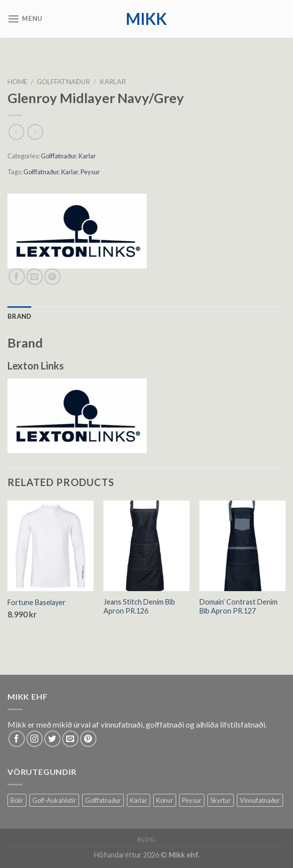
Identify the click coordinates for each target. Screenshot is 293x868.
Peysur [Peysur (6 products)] (192, 800)
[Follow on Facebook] (17, 739)
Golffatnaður (63, 82)
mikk (146, 19)
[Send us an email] (70, 739)
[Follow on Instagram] (35, 739)
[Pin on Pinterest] (52, 277)
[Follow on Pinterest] (88, 739)
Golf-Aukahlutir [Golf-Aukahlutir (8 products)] (54, 800)
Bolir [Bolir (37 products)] (17, 800)
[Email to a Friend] (35, 277)
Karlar (113, 82)
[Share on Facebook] (17, 277)
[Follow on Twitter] (52, 739)
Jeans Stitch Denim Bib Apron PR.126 (139, 607)
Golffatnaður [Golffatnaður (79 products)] (103, 800)
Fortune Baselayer (37, 602)
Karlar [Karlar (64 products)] (139, 800)
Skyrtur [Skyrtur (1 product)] (221, 800)
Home (17, 82)
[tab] (19, 316)
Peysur (90, 172)
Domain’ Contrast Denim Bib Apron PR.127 (239, 607)
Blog (146, 839)
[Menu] (25, 19)
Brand (19, 316)
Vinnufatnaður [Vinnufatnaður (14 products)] (260, 800)
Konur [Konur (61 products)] (165, 800)
